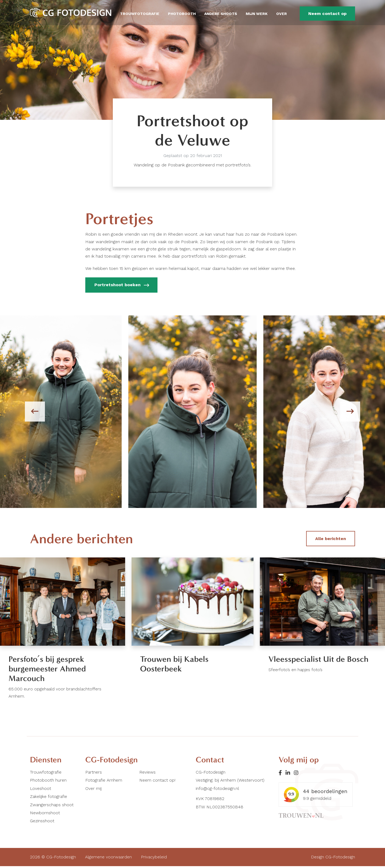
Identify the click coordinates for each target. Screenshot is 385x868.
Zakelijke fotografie (49, 798)
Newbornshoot (45, 814)
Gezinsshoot (42, 823)
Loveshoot (41, 790)
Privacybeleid (154, 859)
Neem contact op (327, 14)
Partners (94, 774)
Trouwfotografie (140, 14)
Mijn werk (257, 14)
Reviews (147, 774)
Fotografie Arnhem (104, 782)
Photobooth (182, 14)
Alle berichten (331, 539)
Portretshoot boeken (122, 285)
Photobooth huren (48, 782)
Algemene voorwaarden (108, 859)
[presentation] (36, 412)
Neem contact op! (157, 782)
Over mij (93, 790)
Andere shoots (221, 14)
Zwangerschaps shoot (52, 806)
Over (282, 14)
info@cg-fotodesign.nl (217, 790)
